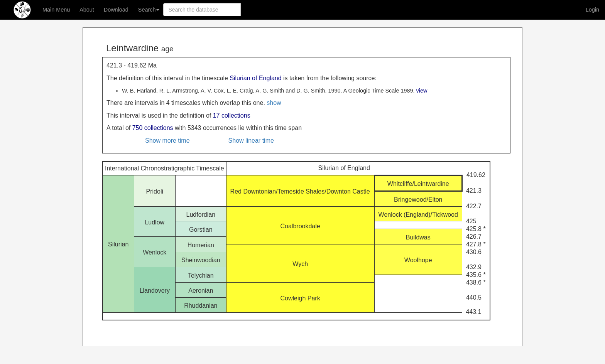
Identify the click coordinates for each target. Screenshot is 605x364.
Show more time (167, 141)
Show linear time (251, 141)
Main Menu (56, 10)
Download (116, 10)
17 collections (232, 115)
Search (149, 10)
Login (592, 10)
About (87, 10)
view (422, 91)
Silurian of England (255, 78)
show (274, 103)
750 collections (153, 128)
